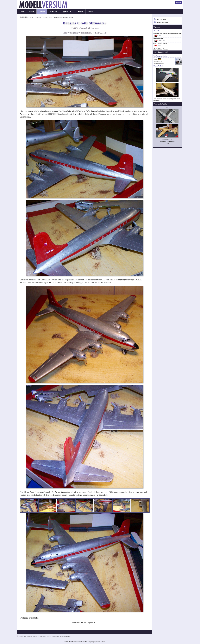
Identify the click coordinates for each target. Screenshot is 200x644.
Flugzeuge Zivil (47, 17)
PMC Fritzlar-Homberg (160, 43)
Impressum (97, 642)
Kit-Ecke (53, 11)
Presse (81, 11)
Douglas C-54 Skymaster (167, 141)
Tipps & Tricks (67, 11)
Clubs (90, 11)
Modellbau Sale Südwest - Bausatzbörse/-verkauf (167, 33)
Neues (32, 11)
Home (22, 11)
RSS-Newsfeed (161, 19)
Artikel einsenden (162, 22)
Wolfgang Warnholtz (173, 99)
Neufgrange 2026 (158, 38)
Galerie (42, 11)
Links (103, 642)
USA (167, 143)
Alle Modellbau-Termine (161, 49)
